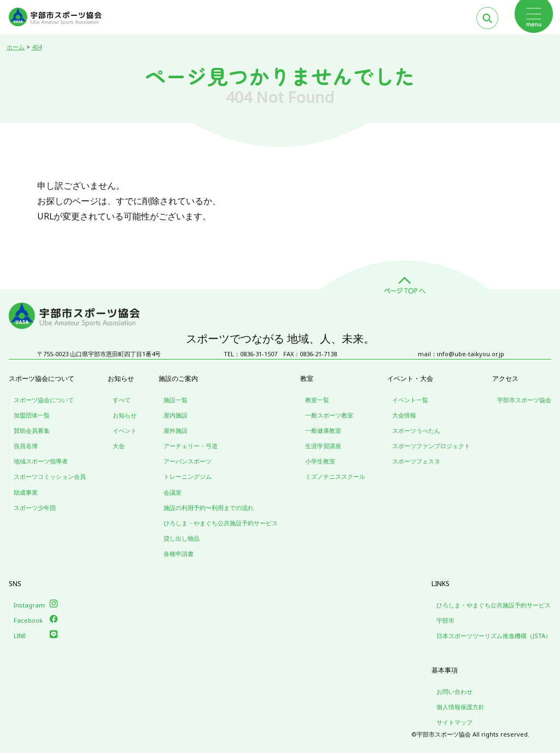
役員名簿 (26, 446)
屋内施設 (176, 415)
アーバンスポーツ (188, 461)
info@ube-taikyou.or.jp (471, 354)
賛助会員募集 (32, 430)
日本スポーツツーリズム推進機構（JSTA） (494, 636)
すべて (122, 400)
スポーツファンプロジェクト (431, 446)
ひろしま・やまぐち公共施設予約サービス (221, 523)
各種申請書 (179, 554)
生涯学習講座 (323, 446)
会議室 (173, 492)
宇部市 (445, 620)
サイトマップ (454, 722)
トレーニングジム (188, 476)
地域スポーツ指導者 (41, 461)
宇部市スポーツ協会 (524, 400)
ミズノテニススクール (335, 476)
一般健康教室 (323, 430)
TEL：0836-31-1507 (250, 354)
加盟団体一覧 (32, 415)
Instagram (29, 605)
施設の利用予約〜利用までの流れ (209, 508)
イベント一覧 (410, 400)
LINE (20, 636)
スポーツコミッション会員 (50, 476)
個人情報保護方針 (460, 707)
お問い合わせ (454, 691)
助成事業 (26, 492)
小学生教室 (320, 461)
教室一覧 (317, 400)
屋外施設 (176, 430)
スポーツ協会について (44, 400)
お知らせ (125, 415)
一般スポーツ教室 (329, 415)
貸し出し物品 (182, 538)
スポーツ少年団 (35, 508)
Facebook (28, 620)
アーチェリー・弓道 (191, 446)
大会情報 (404, 415)
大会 (119, 446)
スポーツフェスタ (416, 461)
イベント (125, 430)
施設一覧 (176, 400)
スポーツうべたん (416, 430)
